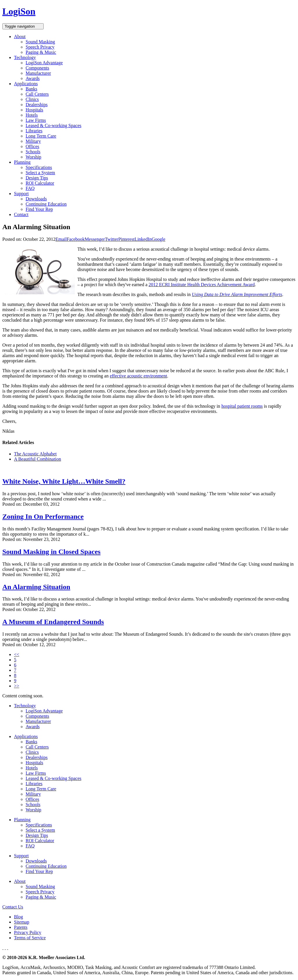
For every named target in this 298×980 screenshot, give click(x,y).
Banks (31, 89)
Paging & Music (41, 52)
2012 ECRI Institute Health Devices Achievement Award (202, 285)
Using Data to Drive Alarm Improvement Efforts (237, 294)
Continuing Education (46, 204)
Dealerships (37, 105)
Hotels (32, 115)
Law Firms (36, 120)
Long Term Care (41, 136)
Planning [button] (22, 162)
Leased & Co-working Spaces (54, 125)
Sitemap (22, 922)
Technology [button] (25, 57)
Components (37, 68)
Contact (21, 214)
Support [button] (21, 194)
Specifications (39, 167)
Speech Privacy (40, 47)
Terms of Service (30, 938)
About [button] (20, 36)
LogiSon (19, 11)
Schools (33, 152)
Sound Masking (40, 42)
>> (17, 686)
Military (33, 141)
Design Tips (37, 178)
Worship (33, 157)
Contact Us (13, 907)
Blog (18, 917)
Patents (21, 927)
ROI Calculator (40, 183)
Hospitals (34, 110)
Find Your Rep (39, 209)
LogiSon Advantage (44, 63)
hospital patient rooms (242, 406)
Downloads (36, 199)
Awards (33, 78)
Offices (32, 146)
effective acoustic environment (138, 376)
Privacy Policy (28, 932)
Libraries (34, 131)
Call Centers (37, 94)
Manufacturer (38, 73)
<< (17, 654)
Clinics (32, 99)
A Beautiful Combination (38, 459)
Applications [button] (26, 84)
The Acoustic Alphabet (35, 454)
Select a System (40, 173)
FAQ (30, 188)
